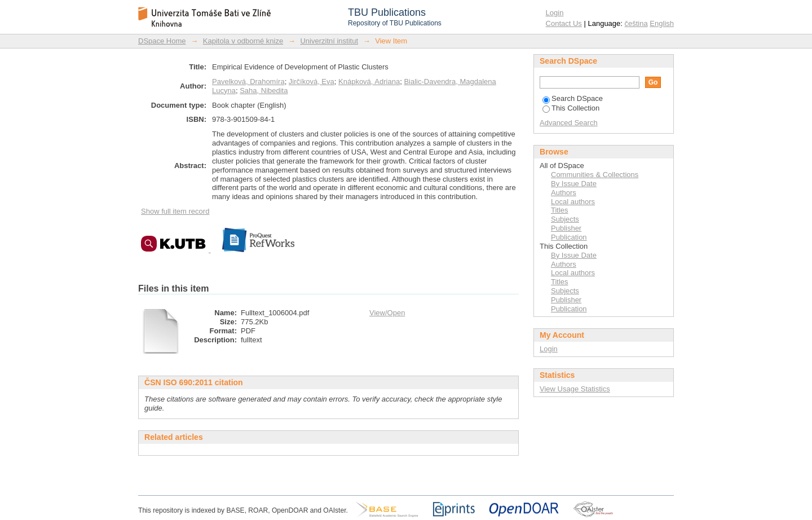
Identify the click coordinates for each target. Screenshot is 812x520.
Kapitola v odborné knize (243, 41)
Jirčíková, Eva (312, 81)
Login (555, 13)
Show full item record (175, 211)
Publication (569, 237)
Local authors (573, 202)
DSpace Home (162, 41)
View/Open (387, 313)
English (662, 23)
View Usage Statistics (575, 389)
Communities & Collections (595, 175)
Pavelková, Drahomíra (248, 81)
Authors (564, 193)
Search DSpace (573, 98)
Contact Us (564, 23)
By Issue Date (574, 184)
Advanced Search (569, 123)
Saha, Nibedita (264, 91)
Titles (560, 210)
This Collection (571, 108)
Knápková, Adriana (369, 81)
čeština (636, 23)
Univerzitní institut (329, 41)
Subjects (565, 219)
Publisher (566, 228)
